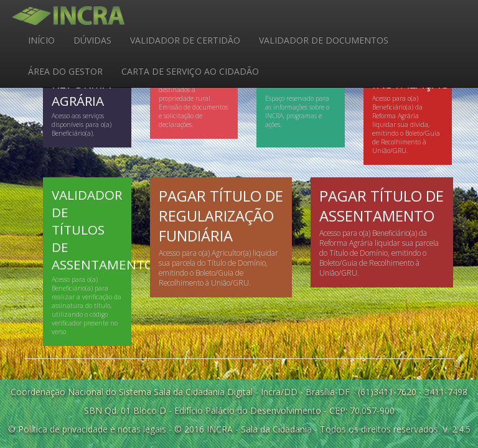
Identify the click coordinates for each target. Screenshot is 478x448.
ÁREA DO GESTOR (65, 71)
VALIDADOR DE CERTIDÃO (185, 40)
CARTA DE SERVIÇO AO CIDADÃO (190, 71)
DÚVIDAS (92, 40)
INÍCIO (41, 40)
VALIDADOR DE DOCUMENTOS (324, 40)
